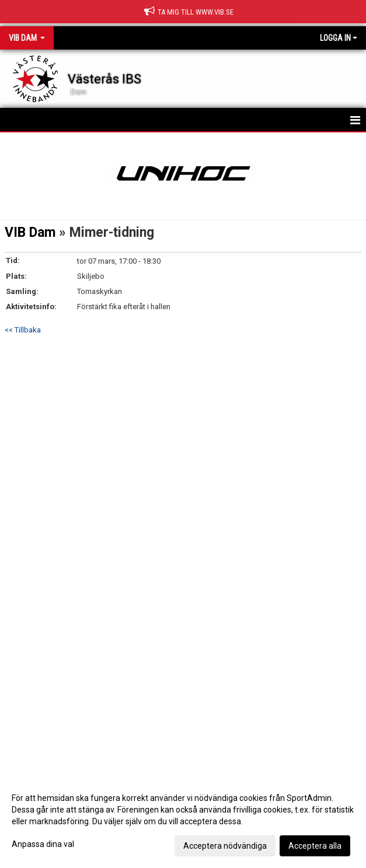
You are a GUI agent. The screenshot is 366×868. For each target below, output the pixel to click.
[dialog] (183, 821)
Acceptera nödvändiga (225, 846)
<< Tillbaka (23, 330)
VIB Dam (30, 232)
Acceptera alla (315, 846)
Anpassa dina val (43, 844)
